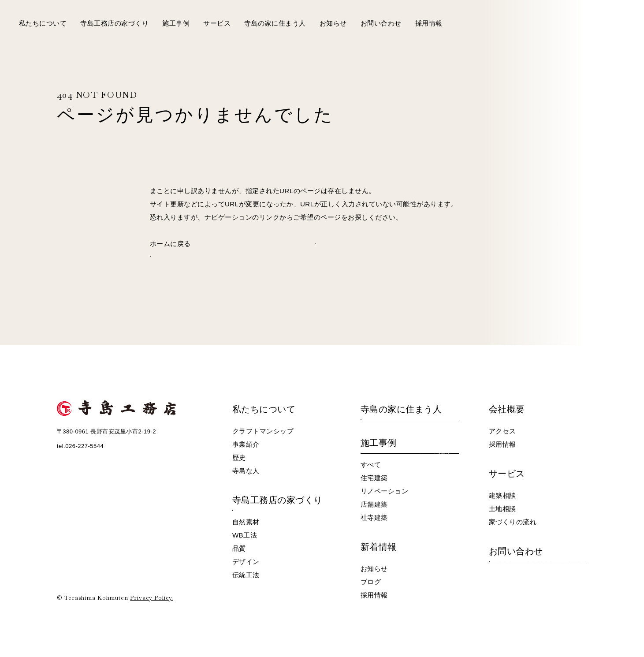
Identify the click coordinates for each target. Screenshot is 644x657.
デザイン (246, 562)
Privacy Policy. (152, 598)
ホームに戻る (170, 244)
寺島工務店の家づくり (114, 23)
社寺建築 (374, 517)
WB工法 (245, 535)
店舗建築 (374, 504)
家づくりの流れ (513, 522)
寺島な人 (246, 471)
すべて (371, 465)
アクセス (503, 431)
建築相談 (503, 495)
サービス (217, 23)
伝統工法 (246, 575)
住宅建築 (374, 478)
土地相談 (503, 509)
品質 (239, 548)
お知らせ (333, 23)
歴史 (239, 457)
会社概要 (507, 409)
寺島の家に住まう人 (275, 23)
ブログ (371, 582)
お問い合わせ (381, 23)
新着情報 (379, 547)
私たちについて (43, 23)
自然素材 (246, 522)
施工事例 (176, 23)
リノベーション (385, 491)
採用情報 (429, 23)
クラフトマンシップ (263, 431)
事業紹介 (246, 444)
